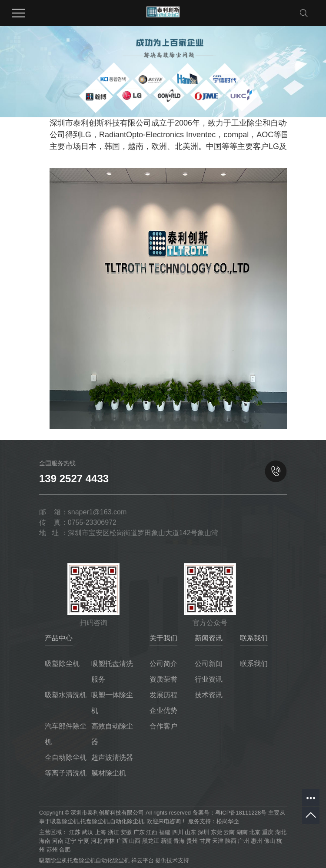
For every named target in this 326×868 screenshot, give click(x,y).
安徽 (126, 832)
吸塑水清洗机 (66, 695)
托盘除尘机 (95, 821)
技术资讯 (209, 695)
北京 (255, 832)
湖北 (281, 832)
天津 (218, 841)
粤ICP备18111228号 (241, 813)
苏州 (52, 850)
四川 (178, 832)
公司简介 (163, 664)
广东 (139, 832)
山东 (190, 832)
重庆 (268, 832)
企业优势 (163, 711)
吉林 (109, 841)
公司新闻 (209, 664)
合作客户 (163, 726)
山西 (135, 841)
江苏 (75, 832)
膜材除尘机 (109, 773)
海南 (45, 841)
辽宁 (70, 841)
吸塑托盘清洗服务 (112, 671)
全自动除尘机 (66, 757)
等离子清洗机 (66, 773)
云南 (229, 832)
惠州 (256, 841)
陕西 (231, 841)
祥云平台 (143, 860)
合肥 (65, 850)
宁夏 (83, 841)
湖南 (242, 832)
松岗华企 (228, 821)
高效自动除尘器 (112, 734)
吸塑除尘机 (62, 664)
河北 (96, 841)
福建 (165, 832)
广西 (122, 841)
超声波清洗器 (112, 757)
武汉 (87, 832)
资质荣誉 (163, 679)
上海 (100, 832)
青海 (179, 841)
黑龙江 (151, 841)
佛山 (269, 841)
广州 (243, 841)
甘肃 (205, 841)
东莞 (216, 832)
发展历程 (163, 695)
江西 (152, 832)
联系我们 (254, 664)
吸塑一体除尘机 (112, 703)
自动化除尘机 (127, 821)
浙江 (113, 832)
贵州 (192, 841)
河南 (58, 841)
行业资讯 (209, 679)
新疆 (166, 841)
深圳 (203, 832)
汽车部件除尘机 (66, 734)
